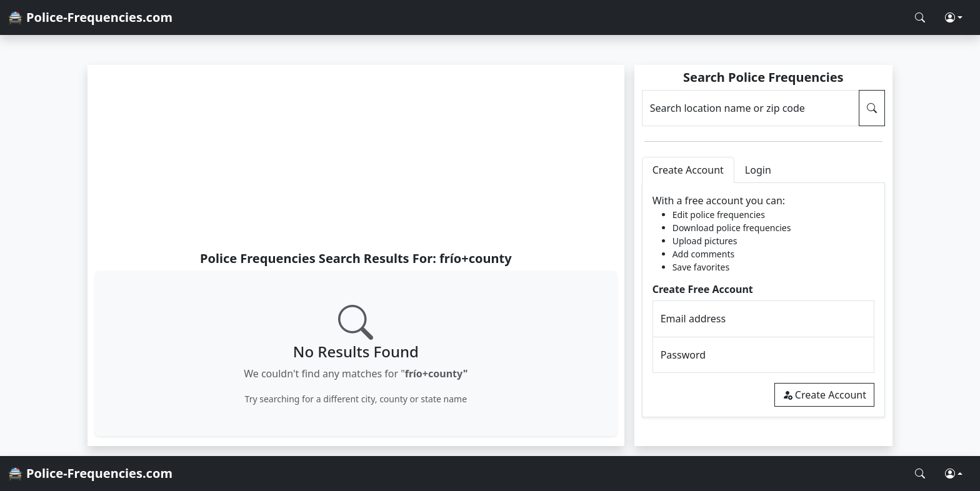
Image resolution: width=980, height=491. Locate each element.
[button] (954, 17)
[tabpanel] (763, 300)
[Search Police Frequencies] (920, 17)
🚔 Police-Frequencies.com (90, 17)
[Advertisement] (356, 157)
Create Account (824, 395)
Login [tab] (758, 170)
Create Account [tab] (688, 170)
